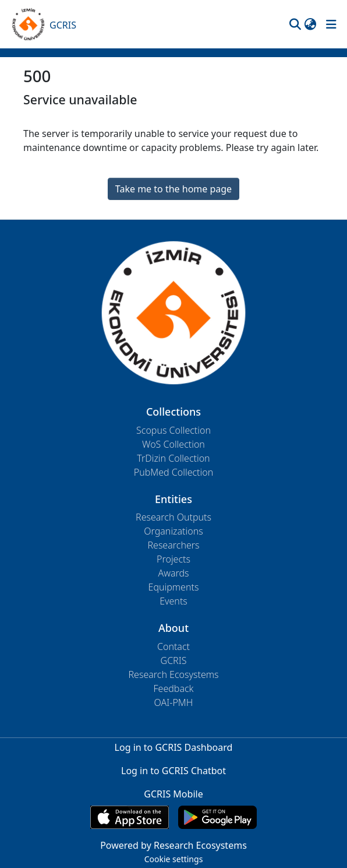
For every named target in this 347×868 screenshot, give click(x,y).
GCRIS (174, 660)
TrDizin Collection (173, 458)
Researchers (173, 545)
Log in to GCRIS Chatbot (173, 771)
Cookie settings (174, 859)
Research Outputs (173, 517)
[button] (295, 24)
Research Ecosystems (173, 674)
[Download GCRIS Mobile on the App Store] (130, 817)
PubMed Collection (173, 472)
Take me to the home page (173, 189)
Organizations (173, 531)
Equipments (174, 587)
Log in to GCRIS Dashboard (174, 747)
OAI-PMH (174, 702)
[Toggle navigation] (331, 24)
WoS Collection (173, 444)
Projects (173, 559)
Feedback (173, 688)
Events (173, 601)
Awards (173, 573)
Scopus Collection (173, 430)
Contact (173, 646)
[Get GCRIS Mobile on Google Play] (217, 817)
